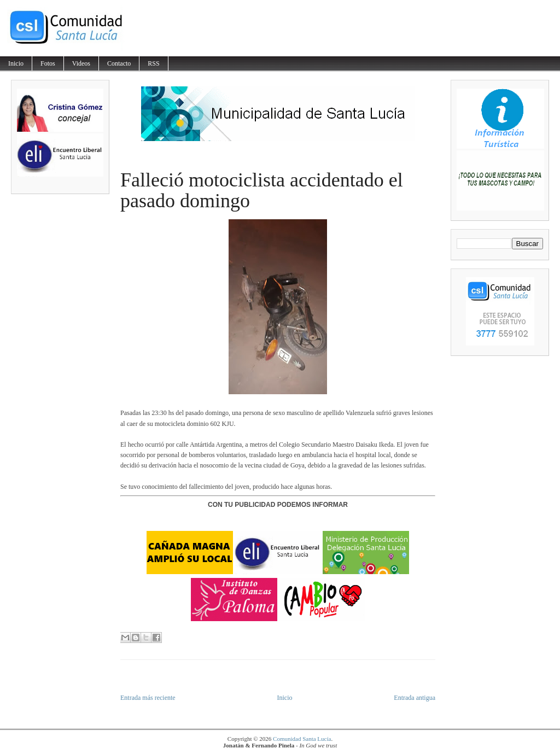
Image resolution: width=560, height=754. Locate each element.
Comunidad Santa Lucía (302, 739)
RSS (153, 63)
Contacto (119, 63)
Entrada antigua (415, 698)
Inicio (16, 63)
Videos (81, 63)
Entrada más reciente (148, 698)
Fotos (48, 63)
